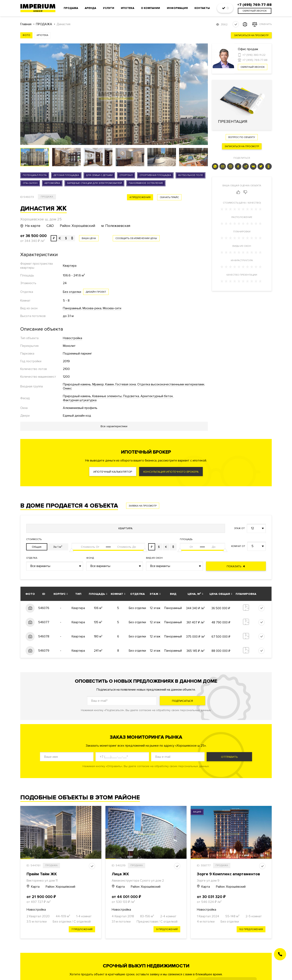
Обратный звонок (253, 67)
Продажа (71, 8)
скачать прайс (169, 197)
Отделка (32, 558)
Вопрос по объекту (242, 137)
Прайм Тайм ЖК (42, 874)
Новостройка (72, 338)
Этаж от (239, 528)
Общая (37, 547)
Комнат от (238, 546)
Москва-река (92, 308)
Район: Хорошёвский (60, 887)
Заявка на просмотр (143, 506)
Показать (236, 566)
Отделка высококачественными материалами (171, 384)
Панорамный (72, 308)
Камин (110, 384)
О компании (150, 8)
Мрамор (98, 384)
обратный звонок (255, 11)
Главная (26, 24)
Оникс (67, 388)
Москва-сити (112, 308)
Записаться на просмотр (251, 35)
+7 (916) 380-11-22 (254, 55)
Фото (26, 35)
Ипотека (128, 8)
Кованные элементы (107, 396)
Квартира (70, 266)
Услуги (109, 8)
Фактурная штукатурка (80, 400)
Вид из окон (154, 558)
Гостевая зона (126, 384)
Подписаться (182, 701)
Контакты (202, 8)
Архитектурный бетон (157, 396)
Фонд (90, 558)
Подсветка (131, 396)
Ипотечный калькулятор (113, 472)
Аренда (90, 8)
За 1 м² (58, 547)
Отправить (229, 757)
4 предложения (140, 197)
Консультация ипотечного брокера (171, 472)
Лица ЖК (120, 874)
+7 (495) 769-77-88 (255, 60)
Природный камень (77, 384)
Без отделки (72, 292)
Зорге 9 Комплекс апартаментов (228, 874)
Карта (33, 887)
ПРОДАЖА (44, 24)
